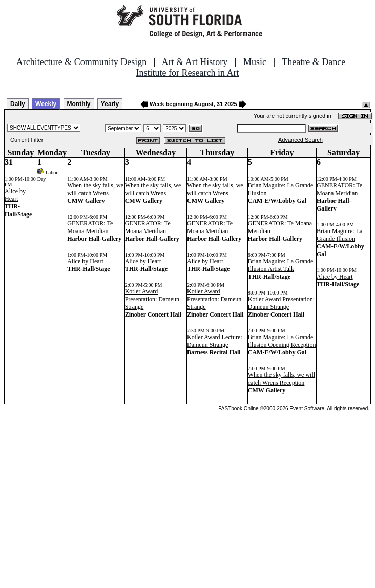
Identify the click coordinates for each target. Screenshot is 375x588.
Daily (18, 104)
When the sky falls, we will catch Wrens (95, 189)
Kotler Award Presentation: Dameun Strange (152, 299)
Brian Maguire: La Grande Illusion (339, 235)
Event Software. (308, 408)
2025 (231, 104)
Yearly (110, 104)
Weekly (46, 104)
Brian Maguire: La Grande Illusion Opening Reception (282, 341)
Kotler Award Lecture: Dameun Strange (215, 341)
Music (255, 62)
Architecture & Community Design (81, 62)
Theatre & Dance (314, 62)
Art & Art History (195, 62)
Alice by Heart (15, 195)
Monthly (79, 104)
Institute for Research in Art (188, 73)
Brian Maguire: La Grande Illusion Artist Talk (281, 265)
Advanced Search (300, 140)
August (204, 104)
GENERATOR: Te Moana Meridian (90, 227)
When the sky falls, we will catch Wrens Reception (282, 379)
